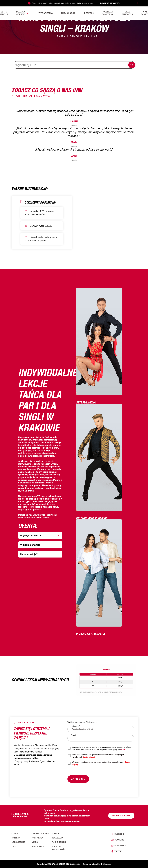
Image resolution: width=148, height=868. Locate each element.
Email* (74, 735)
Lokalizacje (18, 842)
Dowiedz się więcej (110, 3)
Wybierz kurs (121, 816)
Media (35, 842)
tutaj (123, 749)
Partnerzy (38, 838)
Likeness (107, 864)
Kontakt (56, 834)
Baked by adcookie (91, 864)
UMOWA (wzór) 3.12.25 (38, 226)
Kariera (16, 838)
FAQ (13, 846)
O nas (15, 834)
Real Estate (38, 846)
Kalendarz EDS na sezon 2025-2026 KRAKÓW (39, 213)
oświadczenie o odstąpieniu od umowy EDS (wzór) (41, 239)
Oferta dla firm (40, 834)
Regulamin (57, 838)
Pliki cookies (59, 842)
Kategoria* (75, 726)
